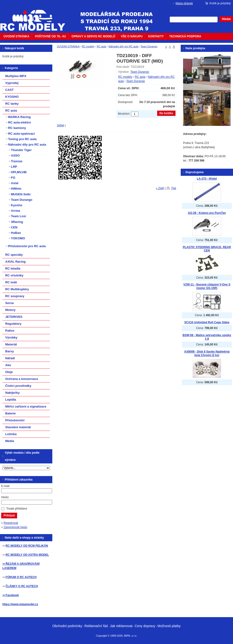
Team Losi (18, 216)
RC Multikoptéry (17, 289)
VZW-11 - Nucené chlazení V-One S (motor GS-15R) (207, 286)
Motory (10, 310)
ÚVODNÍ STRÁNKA (17, 36)
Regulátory (13, 324)
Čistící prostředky (18, 386)
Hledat (226, 19)
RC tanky (12, 104)
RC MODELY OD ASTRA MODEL (27, 555)
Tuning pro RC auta (22, 139)
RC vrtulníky (14, 275)
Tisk (174, 188)
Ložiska (11, 434)
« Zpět (160, 188)
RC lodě (11, 282)
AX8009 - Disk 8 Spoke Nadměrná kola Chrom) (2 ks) (207, 353)
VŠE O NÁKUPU (132, 36)
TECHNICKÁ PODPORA (185, 36)
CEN (14, 227)
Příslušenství (15, 420)
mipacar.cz (36, 17)
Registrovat (11, 523)
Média (10, 441)
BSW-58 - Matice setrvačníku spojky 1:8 (207, 337)
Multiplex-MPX (16, 76)
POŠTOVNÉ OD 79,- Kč (50, 36)
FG (13, 178)
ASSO (15, 155)
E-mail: (6, 486)
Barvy (10, 351)
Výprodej (12, 83)
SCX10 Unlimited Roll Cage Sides (207, 322)
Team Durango (149, 46)
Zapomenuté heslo (15, 527)
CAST (9, 90)
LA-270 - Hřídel (207, 179)
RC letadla (13, 268)
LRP (14, 167)
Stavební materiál (18, 427)
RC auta (102, 46)
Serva (9, 303)
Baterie (10, 413)
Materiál (11, 344)
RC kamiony (17, 128)
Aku (8, 365)
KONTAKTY (156, 36)
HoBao (16, 233)
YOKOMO (18, 238)
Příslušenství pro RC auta (27, 246)
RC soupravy (15, 296)
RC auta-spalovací (22, 134)
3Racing (17, 222)
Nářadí (10, 358)
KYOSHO (12, 97)
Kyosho (17, 205)
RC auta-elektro (19, 122)
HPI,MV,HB (19, 172)
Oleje (9, 372)
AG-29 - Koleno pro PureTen (207, 213)
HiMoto (16, 189)
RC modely (88, 46)
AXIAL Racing (15, 262)
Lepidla (11, 400)
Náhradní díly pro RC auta (123, 46)
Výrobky (11, 337)
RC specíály (14, 255)
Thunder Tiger (21, 150)
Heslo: (5, 497)
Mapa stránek (184, 3)
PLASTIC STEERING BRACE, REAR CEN (207, 249)
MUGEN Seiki (21, 194)
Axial (15, 183)
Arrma (15, 211)
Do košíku (166, 113)
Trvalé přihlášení (17, 509)
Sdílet (61, 125)
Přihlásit (9, 516)
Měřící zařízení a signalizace (26, 406)
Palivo (10, 331)
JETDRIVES (14, 317)
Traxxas (17, 161)
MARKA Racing (19, 117)
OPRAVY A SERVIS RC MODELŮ (93, 36)
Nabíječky (12, 393)
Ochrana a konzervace (22, 379)
